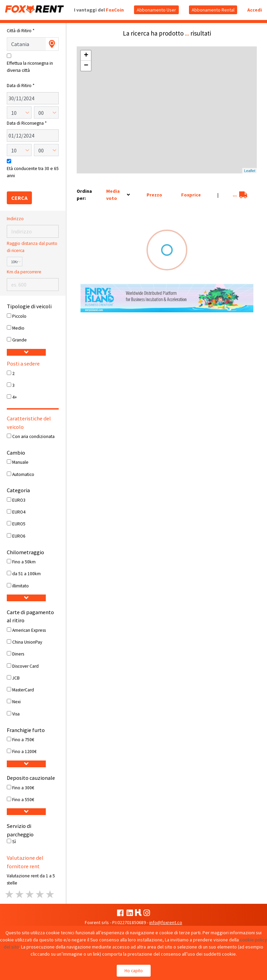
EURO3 (19, 500)
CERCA (19, 198)
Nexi (16, 702)
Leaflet (250, 171)
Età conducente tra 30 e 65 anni (33, 172)
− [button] (86, 66)
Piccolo (19, 316)
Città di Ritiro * (21, 31)
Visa (16, 714)
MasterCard (23, 690)
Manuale (20, 462)
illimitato (21, 586)
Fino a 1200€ (24, 752)
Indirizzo (15, 219)
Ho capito (134, 971)
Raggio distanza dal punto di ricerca (32, 247)
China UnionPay (27, 642)
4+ (15, 397)
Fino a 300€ (23, 788)
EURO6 (19, 536)
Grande (20, 340)
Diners (18, 654)
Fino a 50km (24, 562)
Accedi (255, 10)
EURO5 (19, 524)
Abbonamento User (156, 10)
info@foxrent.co (166, 922)
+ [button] (86, 56)
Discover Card (25, 666)
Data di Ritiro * (21, 86)
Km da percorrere (24, 272)
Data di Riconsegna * (27, 123)
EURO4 (19, 512)
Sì (14, 842)
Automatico (23, 474)
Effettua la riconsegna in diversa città (30, 67)
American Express (29, 630)
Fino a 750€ (23, 740)
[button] (26, 352)
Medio (18, 328)
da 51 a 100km (26, 574)
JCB (16, 678)
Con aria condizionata (33, 436)
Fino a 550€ (23, 800)
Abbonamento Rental (213, 10)
